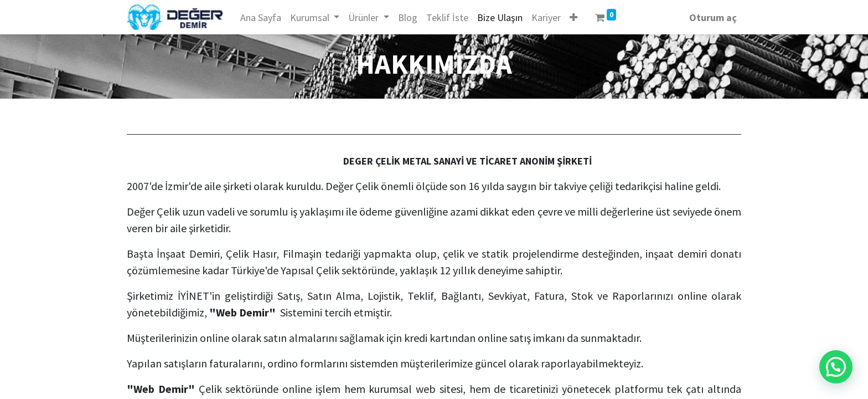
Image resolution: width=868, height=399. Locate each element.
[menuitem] (261, 17)
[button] (573, 17)
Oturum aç (713, 17)
